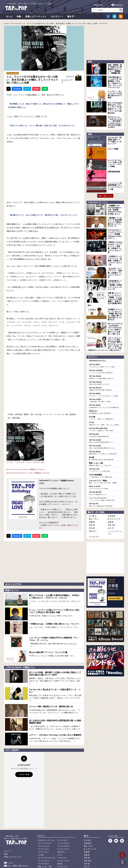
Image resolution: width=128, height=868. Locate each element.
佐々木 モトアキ (67, 81)
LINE (45, 89)
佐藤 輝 (110, 485)
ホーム (9, 17)
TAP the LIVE (106, 435)
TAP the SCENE (106, 348)
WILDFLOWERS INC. (58, 858)
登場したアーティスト (36, 17)
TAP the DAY (106, 403)
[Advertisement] (44, 562)
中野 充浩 (111, 488)
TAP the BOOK (106, 419)
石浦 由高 (111, 479)
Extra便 (106, 386)
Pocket (36, 89)
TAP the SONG (106, 364)
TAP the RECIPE (106, 457)
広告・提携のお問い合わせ (16, 847)
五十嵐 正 (92, 479)
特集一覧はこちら (105, 187)
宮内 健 (91, 490)
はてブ (27, 89)
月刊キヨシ (106, 381)
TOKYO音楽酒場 (106, 441)
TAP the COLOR (106, 353)
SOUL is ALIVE (106, 452)
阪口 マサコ (93, 482)
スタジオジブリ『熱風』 (106, 446)
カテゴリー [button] (56, 17)
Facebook (17, 89)
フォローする (24, 757)
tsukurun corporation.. (70, 862)
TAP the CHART (106, 408)
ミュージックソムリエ (106, 463)
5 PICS (106, 392)
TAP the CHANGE (106, 342)
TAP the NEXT (106, 337)
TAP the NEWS (15, 24)
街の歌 (106, 425)
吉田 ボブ (92, 493)
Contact (119, 5)
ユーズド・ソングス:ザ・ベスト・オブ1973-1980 (25, 463)
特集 (19, 17)
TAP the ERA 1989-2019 (106, 397)
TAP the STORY (106, 370)
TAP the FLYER (106, 414)
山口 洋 (110, 490)
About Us (98, 5)
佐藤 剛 (91, 485)
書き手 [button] (71, 17)
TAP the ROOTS (106, 359)
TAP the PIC (106, 468)
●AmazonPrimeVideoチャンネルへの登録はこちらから (28, 473)
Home (6, 24)
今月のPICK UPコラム (96, 332)
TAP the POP (93, 496)
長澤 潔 (91, 488)
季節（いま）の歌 (106, 430)
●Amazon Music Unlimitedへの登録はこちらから (26, 470)
